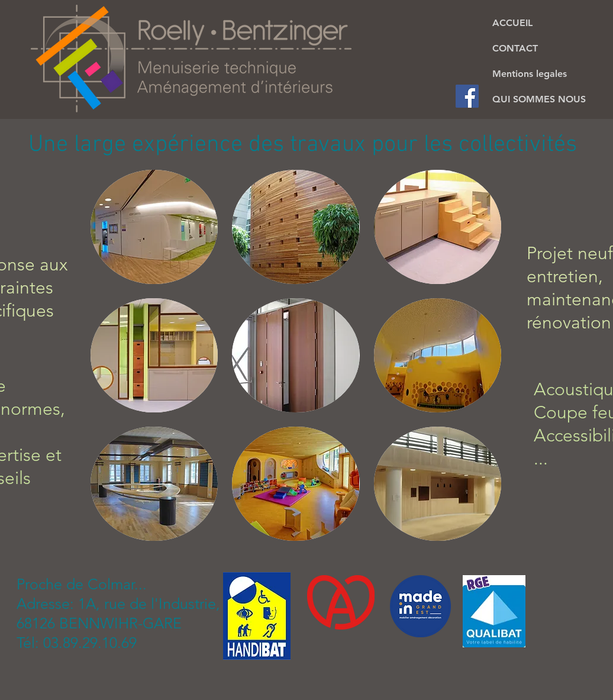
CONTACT (515, 48)
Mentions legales (530, 74)
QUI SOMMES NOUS (539, 99)
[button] (154, 227)
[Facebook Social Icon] (467, 96)
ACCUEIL (512, 23)
